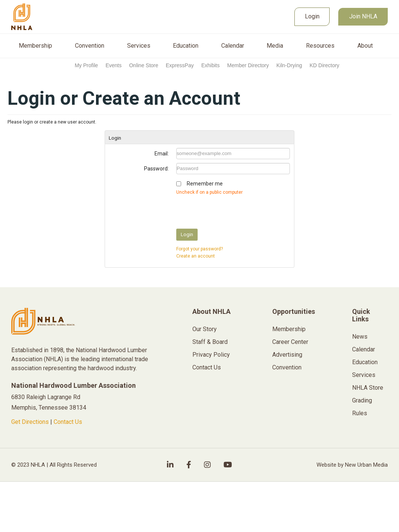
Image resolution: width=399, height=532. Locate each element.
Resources (320, 46)
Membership (35, 46)
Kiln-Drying (289, 65)
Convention (90, 46)
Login (312, 16)
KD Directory (324, 65)
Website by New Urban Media (352, 465)
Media (275, 46)
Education (186, 46)
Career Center (290, 342)
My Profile (86, 65)
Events (113, 65)
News (360, 337)
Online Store (144, 65)
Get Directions (30, 422)
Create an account (196, 256)
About (365, 46)
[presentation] (233, 210)
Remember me (205, 184)
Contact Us (68, 422)
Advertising (287, 355)
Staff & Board (210, 342)
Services (139, 46)
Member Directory (248, 65)
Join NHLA (363, 16)
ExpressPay (180, 65)
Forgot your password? (199, 249)
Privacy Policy (211, 355)
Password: (156, 169)
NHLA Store (368, 388)
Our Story (205, 329)
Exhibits (211, 65)
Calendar (233, 46)
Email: (162, 154)
